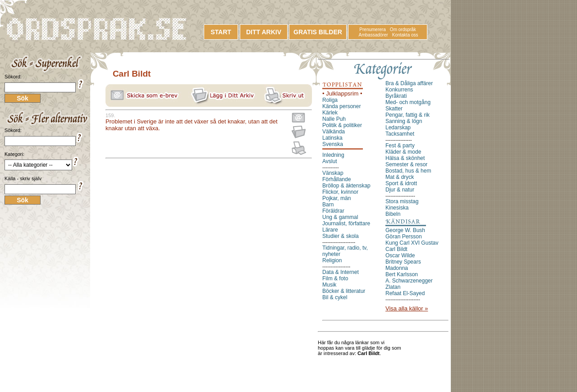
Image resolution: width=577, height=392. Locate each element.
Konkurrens (399, 90)
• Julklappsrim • (342, 93)
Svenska (333, 144)
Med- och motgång (408, 102)
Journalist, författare (346, 223)
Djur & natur (400, 190)
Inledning (333, 155)
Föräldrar (333, 211)
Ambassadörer (373, 35)
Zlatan (393, 287)
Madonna (397, 268)
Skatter (394, 109)
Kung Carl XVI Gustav (412, 243)
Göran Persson (404, 237)
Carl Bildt (396, 249)
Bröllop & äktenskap (346, 186)
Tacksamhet (400, 134)
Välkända (334, 132)
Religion (332, 260)
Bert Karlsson (402, 274)
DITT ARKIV (264, 32)
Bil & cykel (335, 297)
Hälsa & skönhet (405, 158)
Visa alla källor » (407, 308)
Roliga (330, 100)
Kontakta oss (405, 35)
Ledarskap (398, 128)
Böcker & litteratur (344, 291)
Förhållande (337, 179)
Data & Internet (341, 272)
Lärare (330, 230)
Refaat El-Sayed (405, 293)
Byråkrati (396, 96)
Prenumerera (372, 30)
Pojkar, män (337, 198)
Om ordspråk (403, 30)
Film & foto (335, 278)
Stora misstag (402, 201)
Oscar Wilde (400, 255)
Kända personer (341, 106)
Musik (329, 285)
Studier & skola (341, 236)
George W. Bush (405, 230)
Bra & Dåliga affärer (409, 83)
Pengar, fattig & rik (408, 115)
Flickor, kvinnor (340, 192)
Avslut (330, 161)
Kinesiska (397, 208)
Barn (328, 205)
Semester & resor (406, 164)
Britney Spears (403, 262)
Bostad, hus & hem (408, 171)
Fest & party (400, 146)
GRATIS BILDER (318, 32)
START (221, 32)
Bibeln (393, 214)
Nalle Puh (334, 119)
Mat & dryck (400, 177)
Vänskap (333, 173)
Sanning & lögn (404, 121)
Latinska (332, 138)
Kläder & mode (403, 152)
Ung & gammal (340, 217)
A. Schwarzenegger (409, 281)
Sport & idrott (401, 183)
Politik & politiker (342, 125)
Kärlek (330, 113)
